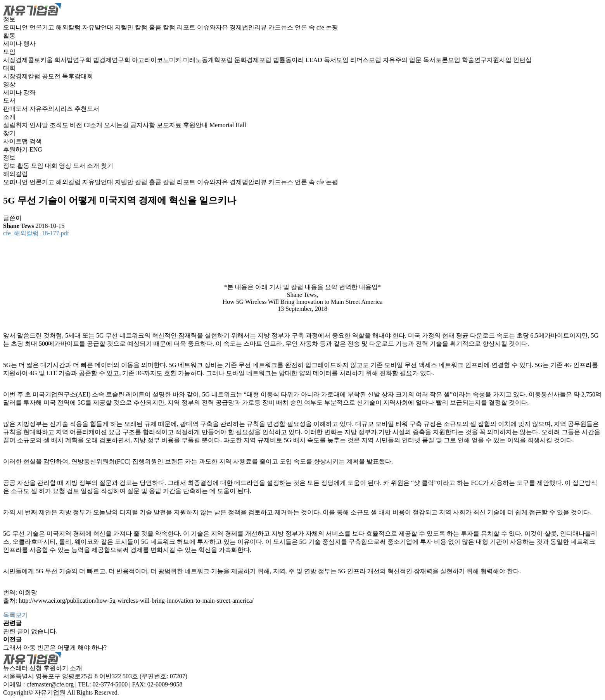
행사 (29, 44)
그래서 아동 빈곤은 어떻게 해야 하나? (55, 647)
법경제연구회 (112, 60)
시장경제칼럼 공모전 (33, 76)
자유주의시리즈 (52, 109)
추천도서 (87, 109)
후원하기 (16, 149)
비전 (77, 125)
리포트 (187, 27)
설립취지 (16, 125)
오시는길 (117, 125)
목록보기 (16, 615)
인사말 (40, 125)
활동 (9, 35)
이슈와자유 (213, 27)
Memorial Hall (228, 125)
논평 (332, 27)
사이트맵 (16, 141)
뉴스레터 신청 (22, 668)
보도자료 (170, 125)
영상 (9, 84)
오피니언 (16, 27)
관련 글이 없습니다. (30, 631)
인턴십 (522, 60)
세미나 (13, 44)
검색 (36, 141)
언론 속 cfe (310, 27)
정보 (9, 19)
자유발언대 (99, 27)
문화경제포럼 (254, 60)
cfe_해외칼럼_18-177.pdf (36, 233)
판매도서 (16, 109)
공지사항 (143, 125)
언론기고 (43, 27)
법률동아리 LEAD (298, 60)
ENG (36, 149)
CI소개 (94, 125)
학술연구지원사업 (487, 60)
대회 (9, 68)
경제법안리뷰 (249, 27)
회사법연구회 (74, 60)
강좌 (29, 92)
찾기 (9, 133)
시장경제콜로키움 (29, 60)
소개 (9, 117)
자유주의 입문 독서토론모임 (422, 60)
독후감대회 (78, 76)
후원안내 (196, 125)
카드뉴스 (282, 27)
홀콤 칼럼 (163, 27)
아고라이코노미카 (157, 60)
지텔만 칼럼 (132, 27)
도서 (9, 101)
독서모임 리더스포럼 (353, 60)
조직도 (60, 125)
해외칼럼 (69, 27)
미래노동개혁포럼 (209, 60)
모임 (9, 52)
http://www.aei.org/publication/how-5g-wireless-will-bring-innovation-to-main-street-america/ (136, 601)
